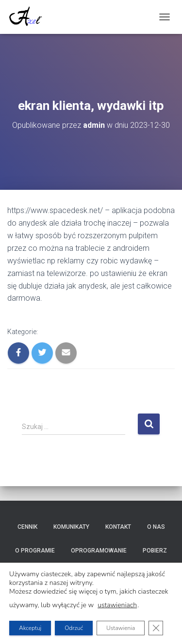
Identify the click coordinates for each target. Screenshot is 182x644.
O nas (156, 527)
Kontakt (118, 527)
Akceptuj (30, 628)
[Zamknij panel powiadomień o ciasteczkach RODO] (156, 628)
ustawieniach (117, 605)
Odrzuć (74, 628)
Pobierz (155, 551)
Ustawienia (121, 628)
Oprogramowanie (99, 551)
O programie (35, 551)
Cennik (27, 527)
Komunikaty (71, 527)
